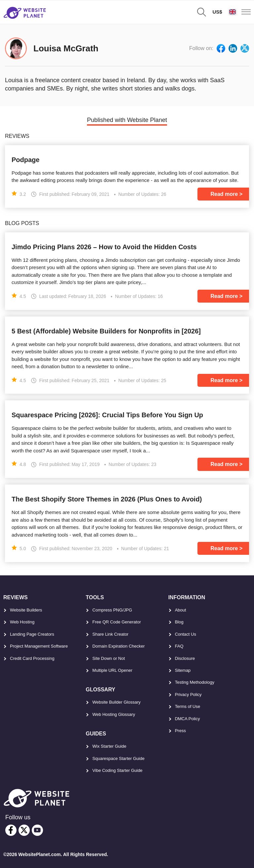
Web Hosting (22, 622)
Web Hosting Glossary (114, 714)
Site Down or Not (108, 658)
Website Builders (26, 610)
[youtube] (37, 830)
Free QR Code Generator (117, 622)
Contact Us (186, 634)
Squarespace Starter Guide (118, 758)
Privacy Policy (188, 694)
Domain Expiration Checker (118, 646)
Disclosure (185, 658)
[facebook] (11, 830)
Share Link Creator (110, 634)
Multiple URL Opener (112, 670)
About (181, 610)
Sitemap (183, 670)
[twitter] (24, 830)
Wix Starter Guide (109, 746)
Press (180, 731)
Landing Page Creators (32, 634)
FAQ (179, 646)
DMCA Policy (188, 719)
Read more (224, 194)
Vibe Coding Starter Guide (117, 770)
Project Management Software (39, 646)
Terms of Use (188, 706)
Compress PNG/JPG (112, 610)
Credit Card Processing (32, 658)
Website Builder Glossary (116, 702)
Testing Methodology (195, 682)
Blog (179, 622)
